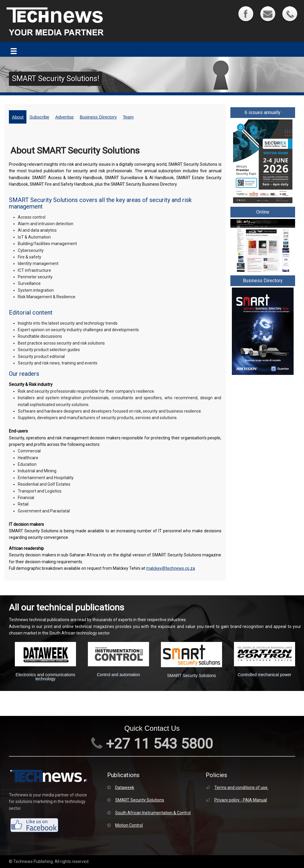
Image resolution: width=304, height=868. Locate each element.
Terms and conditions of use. (237, 787)
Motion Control (125, 825)
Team (128, 117)
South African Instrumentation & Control (149, 813)
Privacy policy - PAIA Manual (236, 800)
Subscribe (39, 117)
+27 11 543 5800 (152, 744)
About (18, 117)
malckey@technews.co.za (171, 568)
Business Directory (98, 117)
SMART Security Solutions (136, 800)
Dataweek (121, 787)
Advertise (65, 117)
